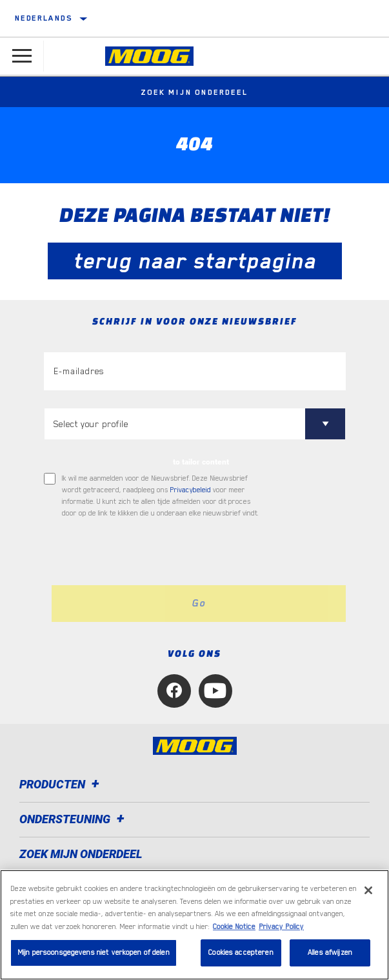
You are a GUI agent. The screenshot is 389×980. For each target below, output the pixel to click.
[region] (194, 925)
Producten (61, 784)
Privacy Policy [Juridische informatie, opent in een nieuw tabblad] (281, 927)
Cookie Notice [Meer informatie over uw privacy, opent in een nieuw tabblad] (234, 927)
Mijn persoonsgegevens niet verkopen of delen (94, 953)
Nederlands (44, 18)
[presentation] (152, 552)
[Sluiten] (368, 890)
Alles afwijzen (330, 953)
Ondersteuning (74, 819)
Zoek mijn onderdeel (194, 92)
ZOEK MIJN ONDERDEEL (81, 854)
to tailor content (201, 462)
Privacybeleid (191, 490)
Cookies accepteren (241, 953)
